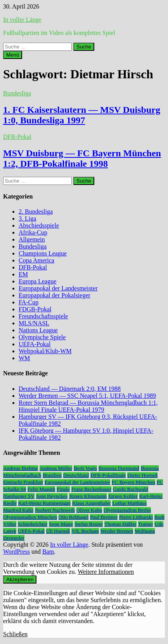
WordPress (16, 552)
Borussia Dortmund (119, 468)
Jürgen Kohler (123, 496)
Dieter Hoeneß (142, 475)
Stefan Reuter (89, 524)
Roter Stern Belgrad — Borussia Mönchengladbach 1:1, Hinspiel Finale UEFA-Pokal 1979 (88, 406)
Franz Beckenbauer (91, 489)
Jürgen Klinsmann (88, 496)
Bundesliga (17, 93)
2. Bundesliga (36, 212)
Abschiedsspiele (39, 225)
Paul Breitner (104, 517)
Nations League (38, 330)
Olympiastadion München (30, 517)
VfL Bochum (85, 531)
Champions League (43, 253)
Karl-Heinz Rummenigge (44, 503)
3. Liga (27, 218)
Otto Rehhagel (74, 517)
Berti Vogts (85, 468)
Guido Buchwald (131, 489)
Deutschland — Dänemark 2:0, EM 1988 (70, 389)
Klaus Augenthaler (92, 503)
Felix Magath (41, 489)
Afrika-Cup (33, 232)
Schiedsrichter (33, 524)
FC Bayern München (133, 482)
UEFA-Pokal (35, 344)
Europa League (37, 281)
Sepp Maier (61, 524)
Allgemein (32, 239)
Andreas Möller (56, 468)
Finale (63, 489)
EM (23, 274)
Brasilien (52, 475)
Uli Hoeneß (58, 531)
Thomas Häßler (120, 524)
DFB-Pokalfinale (108, 475)
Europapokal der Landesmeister (58, 288)
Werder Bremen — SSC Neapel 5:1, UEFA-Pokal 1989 (87, 396)
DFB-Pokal (17, 137)
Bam (48, 552)
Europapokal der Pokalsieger (55, 295)
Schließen (15, 634)
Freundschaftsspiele (43, 316)
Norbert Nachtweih (55, 510)
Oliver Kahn (89, 510)
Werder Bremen (117, 531)
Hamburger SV (19, 496)
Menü (13, 55)
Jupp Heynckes (52, 496)
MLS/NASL (34, 323)
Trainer (146, 524)
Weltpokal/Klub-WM (45, 351)
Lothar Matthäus (129, 503)
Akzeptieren (20, 579)
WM (24, 358)
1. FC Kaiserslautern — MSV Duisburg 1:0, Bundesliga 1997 (82, 115)
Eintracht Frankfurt (23, 482)
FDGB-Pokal (35, 309)
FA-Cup (29, 302)
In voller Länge (22, 20)
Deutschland (76, 475)
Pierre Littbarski (136, 517)
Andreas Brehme (21, 468)
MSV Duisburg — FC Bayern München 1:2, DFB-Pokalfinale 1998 (82, 158)
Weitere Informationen (106, 572)
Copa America (36, 260)
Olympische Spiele (42, 337)
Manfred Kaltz (18, 510)
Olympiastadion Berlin (127, 510)
